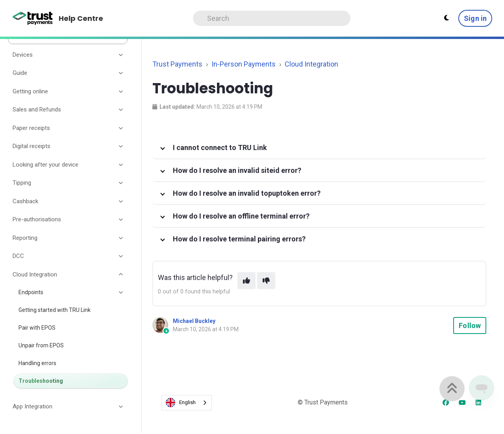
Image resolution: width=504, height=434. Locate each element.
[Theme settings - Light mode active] (447, 18)
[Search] (272, 18)
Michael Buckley (194, 321)
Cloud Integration (311, 64)
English (181, 402)
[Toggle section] (121, 55)
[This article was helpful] (246, 281)
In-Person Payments (244, 64)
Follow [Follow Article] (470, 325)
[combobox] (187, 403)
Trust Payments (177, 64)
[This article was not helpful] (266, 281)
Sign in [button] (475, 18)
